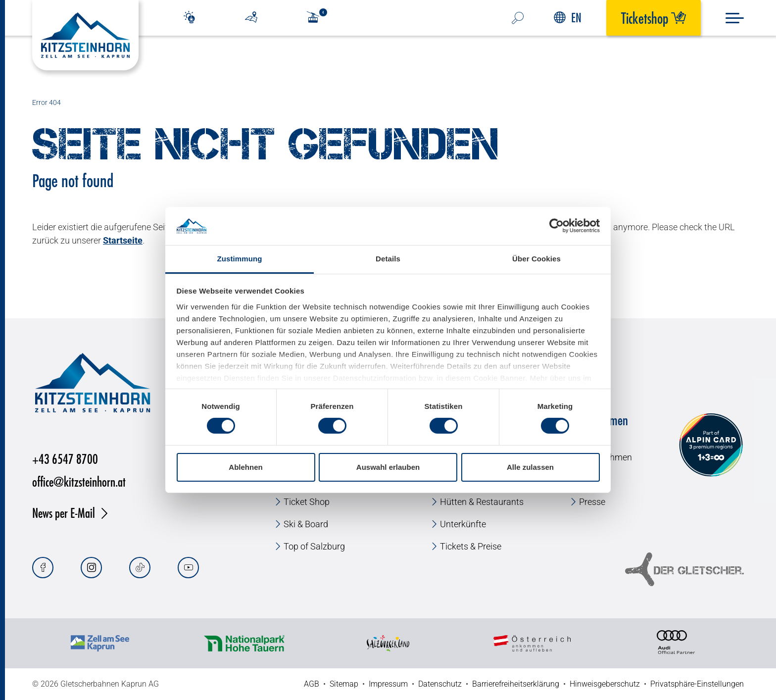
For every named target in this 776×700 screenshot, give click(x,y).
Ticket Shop (307, 502)
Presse (592, 502)
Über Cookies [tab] (536, 259)
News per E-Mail (64, 513)
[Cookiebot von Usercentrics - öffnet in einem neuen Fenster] (557, 226)
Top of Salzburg (314, 546)
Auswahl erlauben (388, 467)
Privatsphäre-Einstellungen (697, 684)
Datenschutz (440, 684)
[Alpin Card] (711, 445)
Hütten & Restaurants (482, 502)
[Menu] (735, 18)
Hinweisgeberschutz (605, 684)
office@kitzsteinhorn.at (79, 481)
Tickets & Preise (471, 546)
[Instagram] (91, 568)
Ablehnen (245, 467)
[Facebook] (43, 568)
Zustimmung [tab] (240, 259)
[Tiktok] (140, 568)
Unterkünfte (463, 524)
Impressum (388, 684)
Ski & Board (306, 524)
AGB (312, 684)
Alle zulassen (530, 467)
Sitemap (344, 684)
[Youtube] (188, 568)
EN (568, 18)
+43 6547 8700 (65, 459)
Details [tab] (388, 259)
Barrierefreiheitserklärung (516, 684)
